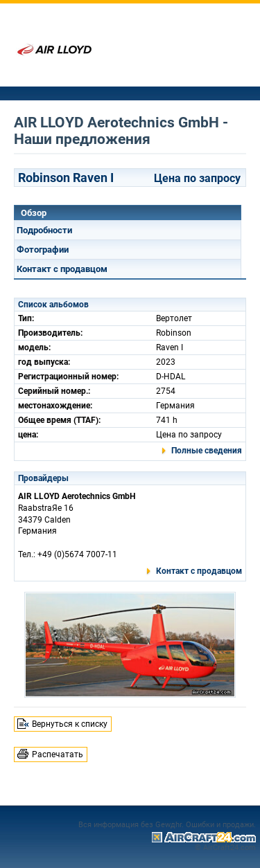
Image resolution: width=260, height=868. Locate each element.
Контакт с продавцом (62, 269)
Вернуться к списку (70, 724)
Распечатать (58, 754)
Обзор (34, 213)
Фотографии (43, 250)
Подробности (44, 230)
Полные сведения (207, 451)
